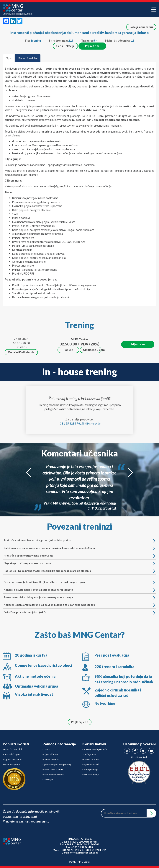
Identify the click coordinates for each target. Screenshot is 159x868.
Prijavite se (92, 46)
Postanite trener (51, 759)
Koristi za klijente (11, 765)
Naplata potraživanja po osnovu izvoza (78, 563)
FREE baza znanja (91, 775)
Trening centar (90, 754)
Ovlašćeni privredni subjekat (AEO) (78, 612)
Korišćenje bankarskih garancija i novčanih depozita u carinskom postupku (78, 605)
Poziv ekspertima (91, 759)
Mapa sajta (48, 780)
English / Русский (91, 765)
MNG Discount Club (13, 749)
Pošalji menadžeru (141, 27)
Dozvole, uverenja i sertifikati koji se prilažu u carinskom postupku (78, 582)
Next (131, 473)
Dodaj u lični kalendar (22, 352)
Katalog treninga (90, 770)
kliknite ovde (93, 423)
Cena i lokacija (65, 46)
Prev (28, 473)
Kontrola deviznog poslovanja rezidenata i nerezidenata (78, 590)
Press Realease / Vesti (53, 775)
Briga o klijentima (51, 754)
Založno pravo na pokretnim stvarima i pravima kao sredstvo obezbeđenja (78, 548)
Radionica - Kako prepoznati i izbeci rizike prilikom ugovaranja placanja (78, 571)
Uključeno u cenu (92, 350)
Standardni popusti (12, 754)
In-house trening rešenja (95, 749)
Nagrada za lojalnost (13, 759)
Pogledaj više (80, 722)
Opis (9, 58)
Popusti (68, 350)
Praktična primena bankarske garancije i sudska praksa (78, 540)
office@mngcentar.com (84, 853)
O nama (46, 749)
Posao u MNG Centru (53, 770)
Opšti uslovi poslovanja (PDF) (57, 765)
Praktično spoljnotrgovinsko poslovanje (78, 556)
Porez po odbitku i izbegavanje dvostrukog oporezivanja (78, 597)
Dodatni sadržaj (28, 58)
